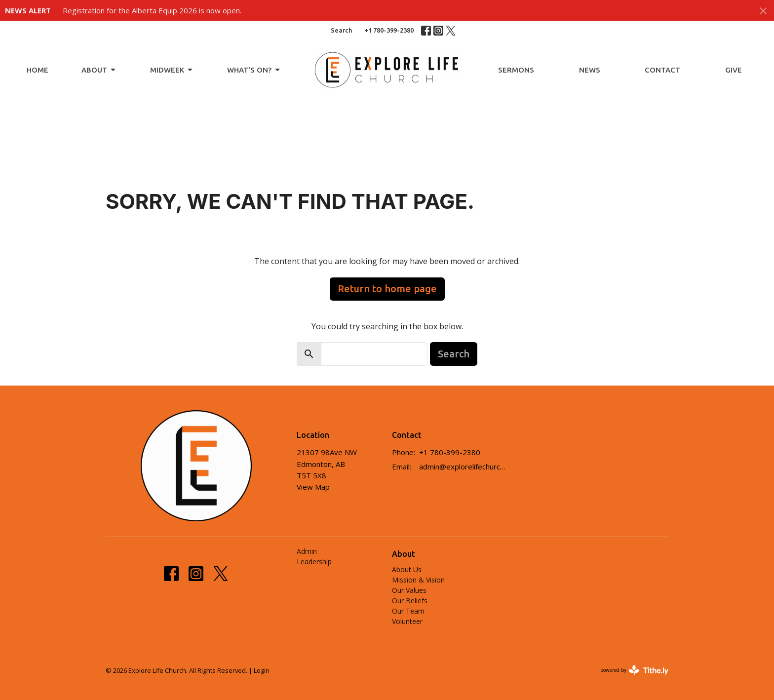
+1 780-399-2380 (389, 30)
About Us (407, 569)
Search (341, 30)
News (590, 70)
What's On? (254, 70)
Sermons (516, 70)
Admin (307, 551)
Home (38, 70)
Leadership (314, 562)
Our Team (408, 611)
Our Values (409, 590)
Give (734, 70)
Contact (662, 70)
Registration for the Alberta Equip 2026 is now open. (152, 10)
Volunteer (407, 621)
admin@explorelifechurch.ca (464, 467)
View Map (313, 487)
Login (262, 670)
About (99, 70)
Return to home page (387, 289)
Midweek (172, 70)
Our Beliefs (410, 601)
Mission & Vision (418, 580)
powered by (634, 670)
